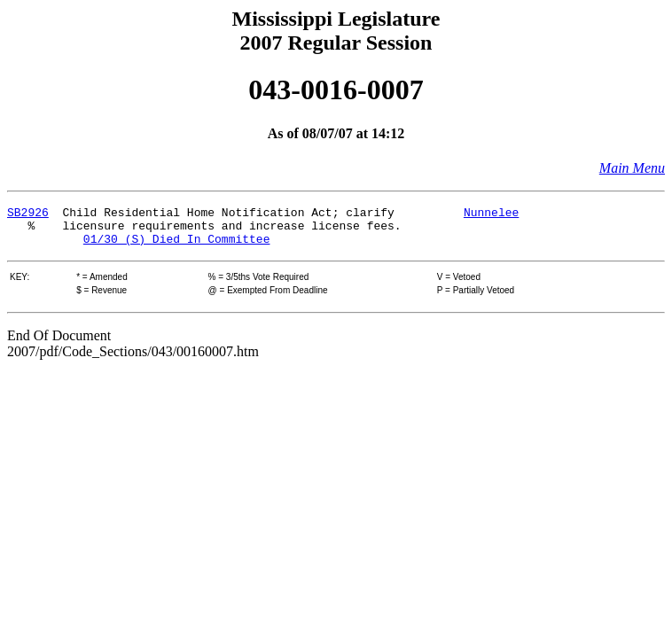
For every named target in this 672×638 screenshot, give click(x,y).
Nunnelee (491, 214)
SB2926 (28, 214)
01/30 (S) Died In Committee (177, 246)
